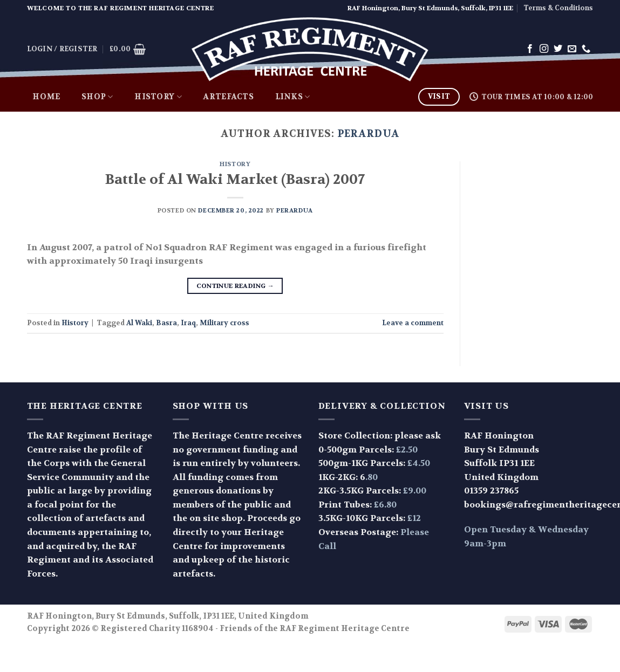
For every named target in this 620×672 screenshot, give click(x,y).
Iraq (188, 323)
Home (46, 97)
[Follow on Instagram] (544, 49)
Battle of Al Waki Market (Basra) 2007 (235, 179)
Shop (97, 97)
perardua (368, 134)
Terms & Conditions (558, 8)
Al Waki (139, 323)
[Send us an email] (572, 49)
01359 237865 (491, 491)
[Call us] (586, 49)
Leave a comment (413, 323)
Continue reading (236, 286)
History (158, 97)
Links (293, 97)
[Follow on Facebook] (530, 49)
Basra (166, 323)
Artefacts (228, 97)
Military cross (224, 323)
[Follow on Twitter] (558, 49)
